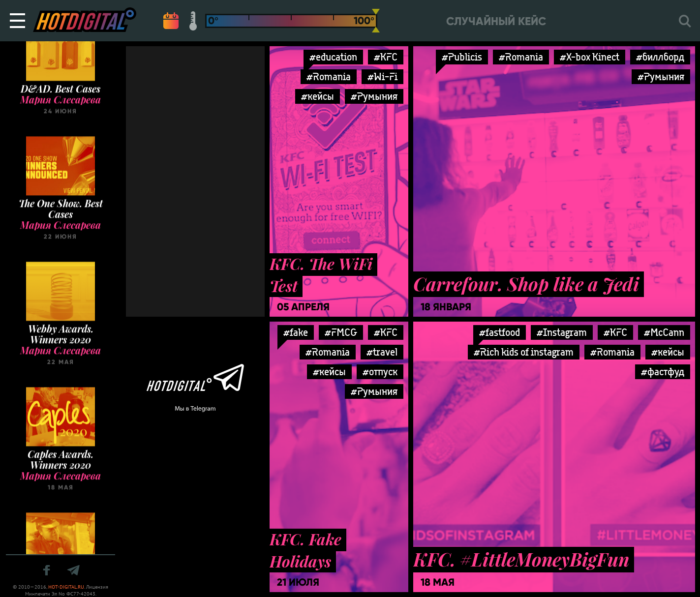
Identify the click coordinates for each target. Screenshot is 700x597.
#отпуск (380, 372)
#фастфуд (663, 372)
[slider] (376, 21)
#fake (296, 332)
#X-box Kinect (590, 57)
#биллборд (660, 57)
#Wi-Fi (382, 76)
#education (333, 57)
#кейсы (318, 96)
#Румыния (374, 96)
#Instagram (562, 332)
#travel (382, 352)
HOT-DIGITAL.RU (66, 587)
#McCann (664, 332)
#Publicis (462, 57)
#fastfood (500, 332)
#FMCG (341, 332)
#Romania (329, 76)
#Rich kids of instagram (524, 352)
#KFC (386, 57)
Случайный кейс (496, 21)
